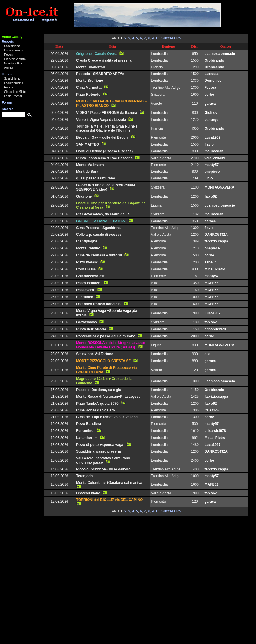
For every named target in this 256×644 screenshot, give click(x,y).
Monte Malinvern (90, 165)
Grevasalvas (87, 322)
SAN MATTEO (88, 144)
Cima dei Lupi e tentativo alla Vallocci (107, 417)
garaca (210, 104)
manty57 (211, 165)
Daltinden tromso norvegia (99, 304)
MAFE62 (211, 283)
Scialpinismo (12, 46)
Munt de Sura (87, 172)
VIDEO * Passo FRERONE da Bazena (107, 113)
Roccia (9, 55)
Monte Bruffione (90, 81)
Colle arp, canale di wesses (99, 235)
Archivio (9, 68)
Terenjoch (84, 476)
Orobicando (214, 60)
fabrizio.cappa (216, 241)
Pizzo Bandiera (89, 424)
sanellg (210, 262)
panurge (211, 120)
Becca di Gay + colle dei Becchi (102, 137)
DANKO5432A (216, 235)
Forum (7, 102)
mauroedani (214, 151)
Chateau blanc (88, 493)
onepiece (212, 172)
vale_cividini (215, 158)
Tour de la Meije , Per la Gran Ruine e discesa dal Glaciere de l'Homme (107, 128)
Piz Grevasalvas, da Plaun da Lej (103, 214)
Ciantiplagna (87, 241)
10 (157, 38)
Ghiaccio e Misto (15, 59)
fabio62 (210, 196)
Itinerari (8, 74)
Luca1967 (212, 137)
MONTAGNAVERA (219, 187)
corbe (209, 95)
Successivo (171, 38)
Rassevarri (86, 290)
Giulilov (211, 113)
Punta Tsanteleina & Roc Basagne (104, 158)
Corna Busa (86, 269)
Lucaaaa (211, 74)
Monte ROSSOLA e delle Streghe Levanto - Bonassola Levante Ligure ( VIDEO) (112, 345)
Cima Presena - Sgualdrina (98, 228)
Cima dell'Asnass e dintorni (99, 255)
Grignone (84, 196)
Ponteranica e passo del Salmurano (106, 336)
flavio (209, 144)
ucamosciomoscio (220, 54)
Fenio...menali (13, 96)
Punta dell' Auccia (91, 329)
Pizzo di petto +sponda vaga (100, 445)
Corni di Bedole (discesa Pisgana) (104, 151)
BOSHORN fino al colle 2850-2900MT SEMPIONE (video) (107, 187)
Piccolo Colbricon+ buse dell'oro (103, 469)
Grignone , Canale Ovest (96, 54)
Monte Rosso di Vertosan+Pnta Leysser (109, 397)
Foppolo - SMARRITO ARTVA (100, 74)
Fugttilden (85, 297)
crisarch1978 (215, 329)
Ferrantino (85, 431)
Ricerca (8, 109)
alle (207, 354)
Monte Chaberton (91, 67)
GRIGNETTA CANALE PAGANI (101, 221)
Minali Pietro (215, 269)
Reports (8, 41)
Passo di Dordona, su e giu (99, 390)
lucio (208, 178)
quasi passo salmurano (96, 178)
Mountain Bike (13, 63)
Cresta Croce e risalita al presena (104, 60)
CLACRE (212, 410)
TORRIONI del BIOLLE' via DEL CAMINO (109, 500)
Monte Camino (88, 248)
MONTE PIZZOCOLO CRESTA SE (103, 361)
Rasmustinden (89, 283)
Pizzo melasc (87, 262)
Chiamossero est (90, 276)
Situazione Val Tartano (95, 354)
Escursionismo (14, 50)
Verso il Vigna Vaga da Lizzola (101, 120)
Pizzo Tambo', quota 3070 (97, 404)
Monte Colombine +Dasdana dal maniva (110, 483)
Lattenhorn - (87, 438)
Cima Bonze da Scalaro (96, 410)
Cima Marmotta (89, 88)
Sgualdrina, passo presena (99, 451)
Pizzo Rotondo (88, 95)
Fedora (210, 88)
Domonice (213, 81)
